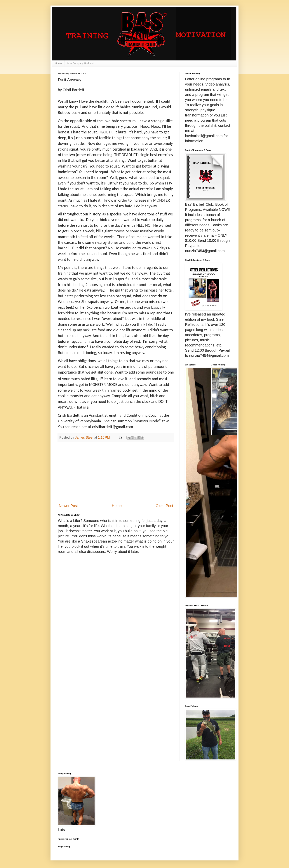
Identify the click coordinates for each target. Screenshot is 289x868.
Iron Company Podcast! (81, 63)
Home (58, 63)
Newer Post (68, 506)
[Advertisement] (116, 473)
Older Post (164, 506)
